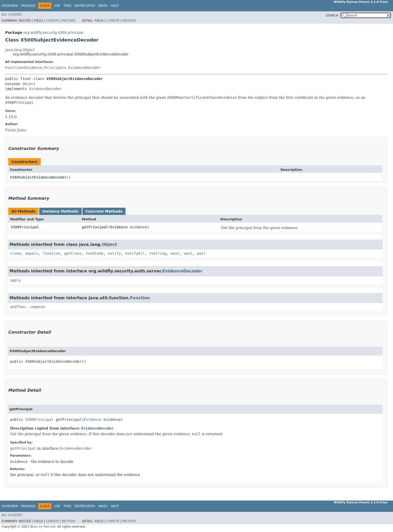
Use (57, 6)
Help (115, 6)
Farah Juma (16, 130)
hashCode (95, 253)
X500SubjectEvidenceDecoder (38, 177)
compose (37, 307)
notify (114, 253)
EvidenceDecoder (85, 68)
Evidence (33, 68)
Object (29, 84)
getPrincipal (95, 227)
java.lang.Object (20, 50)
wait (175, 253)
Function (14, 68)
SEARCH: (333, 15)
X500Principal (25, 227)
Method (69, 21)
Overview (10, 6)
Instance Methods (60, 211)
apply (15, 280)
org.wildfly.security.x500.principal (53, 33)
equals (32, 253)
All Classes (12, 14)
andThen (18, 307)
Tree (67, 6)
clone (15, 253)
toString (158, 253)
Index (103, 6)
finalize (51, 253)
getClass (73, 253)
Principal (54, 68)
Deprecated (85, 6)
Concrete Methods (104, 211)
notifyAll (135, 253)
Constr (52, 21)
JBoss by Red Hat (43, 527)
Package (28, 6)
